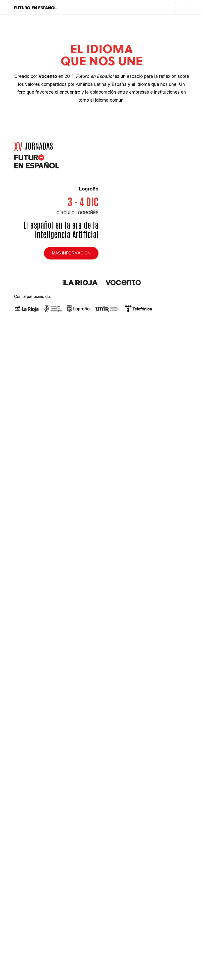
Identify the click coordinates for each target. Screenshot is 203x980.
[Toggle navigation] (182, 7)
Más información (71, 253)
